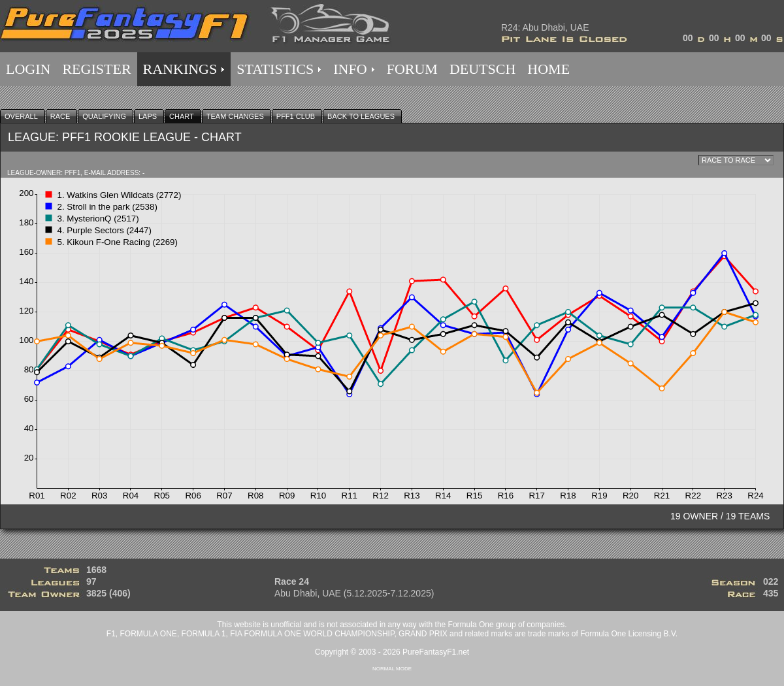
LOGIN (28, 69)
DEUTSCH (482, 69)
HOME (548, 69)
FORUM (412, 69)
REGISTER (96, 69)
